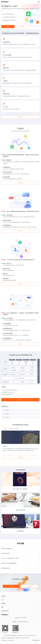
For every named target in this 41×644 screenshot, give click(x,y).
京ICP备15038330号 (25, 638)
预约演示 (30, 586)
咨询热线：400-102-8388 (20, 618)
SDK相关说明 (18, 638)
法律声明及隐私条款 (36, 640)
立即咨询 (8, 27)
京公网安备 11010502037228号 (8, 640)
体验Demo (22, 27)
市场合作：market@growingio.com (20, 622)
